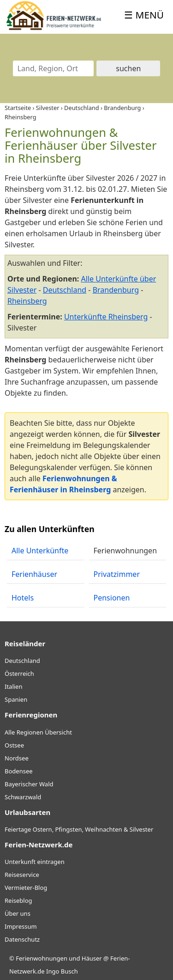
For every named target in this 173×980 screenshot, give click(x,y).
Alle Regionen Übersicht (38, 732)
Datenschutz (22, 939)
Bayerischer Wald (29, 784)
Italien (13, 686)
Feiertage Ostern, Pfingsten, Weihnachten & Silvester (79, 829)
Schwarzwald (23, 797)
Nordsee (17, 758)
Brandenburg (116, 290)
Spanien (16, 699)
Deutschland (65, 290)
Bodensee (19, 771)
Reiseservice (22, 875)
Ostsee (14, 745)
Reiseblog (18, 900)
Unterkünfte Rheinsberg (106, 317)
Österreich (19, 674)
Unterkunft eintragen (35, 862)
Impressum (21, 926)
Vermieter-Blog (26, 888)
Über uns (18, 913)
